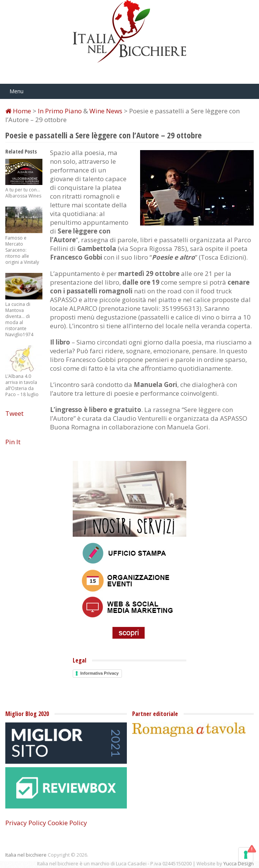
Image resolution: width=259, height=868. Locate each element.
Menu (16, 91)
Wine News (106, 111)
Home (18, 111)
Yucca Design (239, 863)
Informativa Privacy (100, 673)
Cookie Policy (67, 823)
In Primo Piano (60, 111)
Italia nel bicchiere (26, 855)
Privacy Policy (26, 823)
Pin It (13, 442)
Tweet (14, 413)
